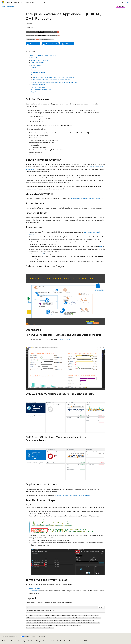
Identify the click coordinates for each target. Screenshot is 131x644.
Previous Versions (16, 641)
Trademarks (72, 641)
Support (33, 92)
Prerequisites (35, 70)
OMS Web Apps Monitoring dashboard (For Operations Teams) (51, 80)
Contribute (31, 641)
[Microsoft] (3, 2)
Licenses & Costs (36, 67)
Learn (4, 6)
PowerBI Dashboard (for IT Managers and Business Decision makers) (53, 77)
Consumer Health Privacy (50, 641)
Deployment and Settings (38, 85)
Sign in (127, 2)
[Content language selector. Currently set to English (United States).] (10, 637)
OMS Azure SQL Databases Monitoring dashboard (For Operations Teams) (55, 82)
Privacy (38, 641)
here (101, 247)
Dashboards (34, 75)
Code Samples (11, 6)
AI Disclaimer (6, 641)
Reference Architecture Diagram (41, 72)
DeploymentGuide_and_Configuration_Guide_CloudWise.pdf (73, 495)
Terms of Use (64, 641)
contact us (33, 189)
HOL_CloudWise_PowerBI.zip (66, 339)
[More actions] (127, 6)
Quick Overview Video (38, 63)
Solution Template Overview (39, 60)
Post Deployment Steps (38, 87)
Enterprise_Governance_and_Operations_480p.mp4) (86, 198)
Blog (24, 641)
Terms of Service (34, 588)
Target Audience (36, 65)
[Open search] (123, 2)
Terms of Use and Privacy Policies (41, 89)
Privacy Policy (33, 591)
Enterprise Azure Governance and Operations (43, 55)
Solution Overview (36, 58)
